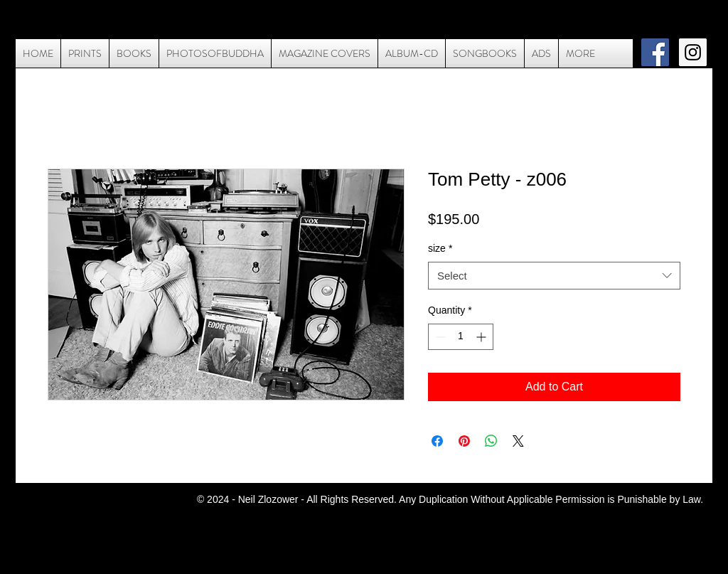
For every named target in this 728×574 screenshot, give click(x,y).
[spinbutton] (461, 337)
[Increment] (482, 337)
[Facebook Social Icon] (655, 52)
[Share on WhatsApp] (491, 441)
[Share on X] (518, 441)
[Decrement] (439, 337)
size (440, 248)
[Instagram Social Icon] (693, 52)
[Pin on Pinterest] (464, 441)
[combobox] (554, 276)
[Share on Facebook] (437, 441)
